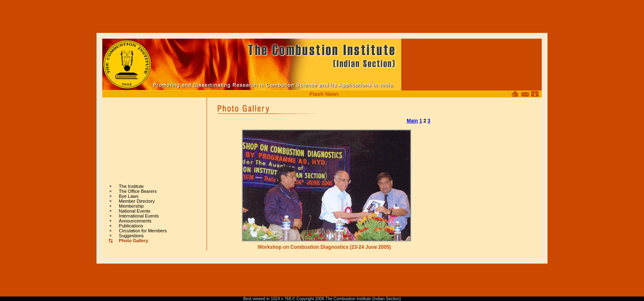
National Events (135, 208)
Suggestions (131, 233)
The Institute (131, 184)
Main (412, 118)
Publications (131, 223)
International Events (139, 213)
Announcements (135, 218)
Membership (131, 204)
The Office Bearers (138, 189)
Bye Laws (129, 194)
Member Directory (137, 199)
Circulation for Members (143, 228)
